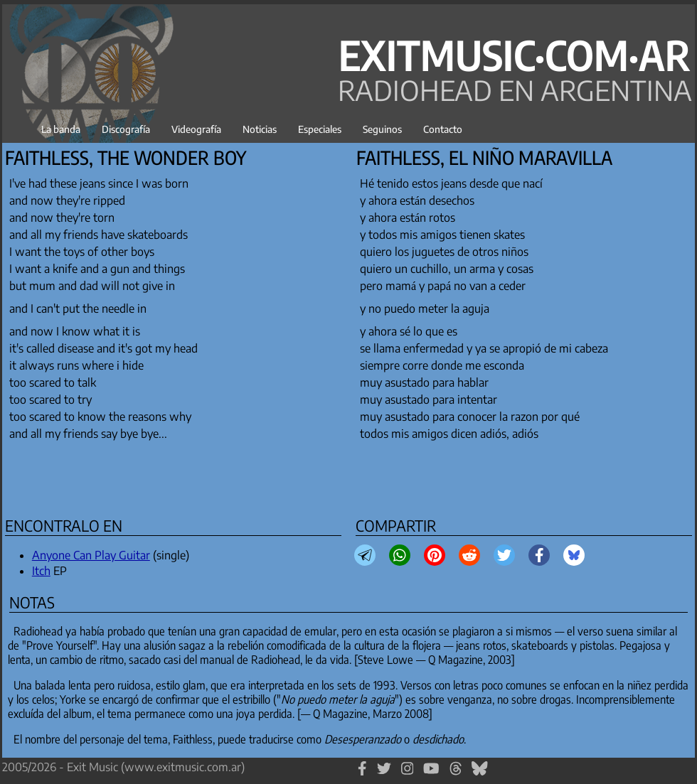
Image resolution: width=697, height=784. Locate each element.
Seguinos (382, 129)
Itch (41, 571)
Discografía (126, 129)
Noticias (260, 129)
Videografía (196, 129)
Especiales (320, 129)
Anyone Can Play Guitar (91, 555)
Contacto (443, 129)
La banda (61, 129)
